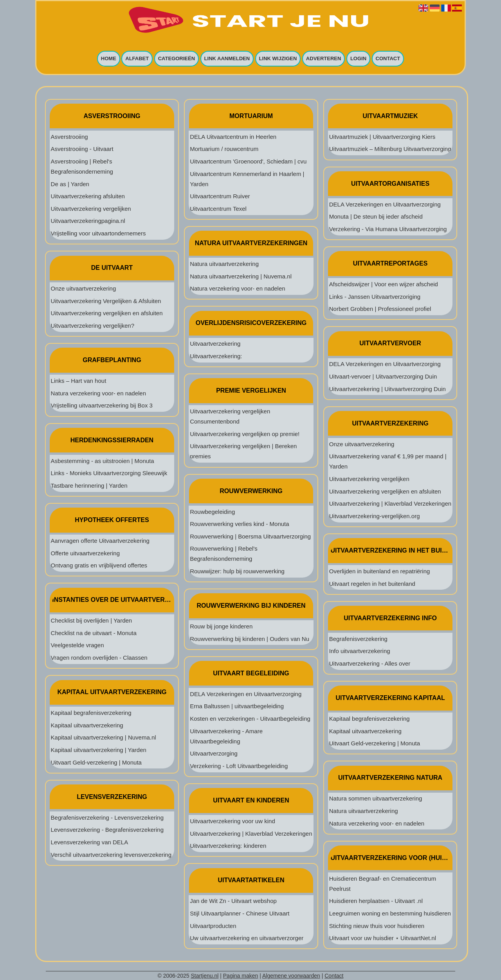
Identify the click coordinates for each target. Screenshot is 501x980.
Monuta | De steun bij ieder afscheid (376, 216)
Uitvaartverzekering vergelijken (91, 209)
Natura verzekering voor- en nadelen (98, 393)
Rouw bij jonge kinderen (221, 626)
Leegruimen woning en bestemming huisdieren (390, 913)
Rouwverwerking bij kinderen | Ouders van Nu (250, 639)
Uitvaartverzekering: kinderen (228, 846)
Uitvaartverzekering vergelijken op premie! (245, 434)
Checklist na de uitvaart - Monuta (94, 633)
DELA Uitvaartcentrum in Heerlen (233, 137)
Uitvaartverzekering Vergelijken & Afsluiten (106, 301)
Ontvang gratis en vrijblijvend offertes (99, 565)
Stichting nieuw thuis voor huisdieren (377, 926)
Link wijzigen (278, 59)
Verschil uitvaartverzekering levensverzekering (111, 855)
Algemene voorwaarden (291, 976)
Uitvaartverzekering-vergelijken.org (375, 516)
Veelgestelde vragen (77, 645)
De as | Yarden (70, 184)
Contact (388, 59)
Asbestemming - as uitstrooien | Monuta (103, 461)
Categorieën (177, 59)
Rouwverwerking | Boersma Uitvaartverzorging (250, 536)
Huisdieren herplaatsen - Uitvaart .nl (376, 901)
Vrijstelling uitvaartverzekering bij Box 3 (102, 405)
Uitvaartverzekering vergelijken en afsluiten (107, 313)
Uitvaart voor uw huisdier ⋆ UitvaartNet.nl (383, 938)
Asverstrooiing (69, 137)
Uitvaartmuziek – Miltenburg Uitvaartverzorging (390, 149)
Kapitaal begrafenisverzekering (91, 713)
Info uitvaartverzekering (360, 651)
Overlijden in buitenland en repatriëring (380, 571)
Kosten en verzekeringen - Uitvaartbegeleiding (250, 719)
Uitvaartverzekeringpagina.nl (88, 221)
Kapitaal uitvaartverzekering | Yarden (99, 750)
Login (358, 59)
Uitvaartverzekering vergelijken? (93, 326)
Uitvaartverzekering (215, 344)
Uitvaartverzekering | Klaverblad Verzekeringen (251, 834)
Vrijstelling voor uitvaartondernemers (98, 233)
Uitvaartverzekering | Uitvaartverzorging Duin (387, 389)
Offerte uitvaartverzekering (85, 553)
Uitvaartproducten (213, 926)
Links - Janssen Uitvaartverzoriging (375, 297)
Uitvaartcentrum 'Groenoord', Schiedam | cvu (248, 161)
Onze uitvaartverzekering (84, 288)
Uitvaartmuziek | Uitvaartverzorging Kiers (382, 137)
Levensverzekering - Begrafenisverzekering (107, 830)
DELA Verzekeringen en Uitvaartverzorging (246, 694)
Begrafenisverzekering (358, 639)
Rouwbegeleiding (212, 512)
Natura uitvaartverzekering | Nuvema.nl (241, 276)
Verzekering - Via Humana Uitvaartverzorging (388, 229)
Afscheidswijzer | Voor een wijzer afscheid (384, 284)
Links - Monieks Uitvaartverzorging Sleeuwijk (109, 473)
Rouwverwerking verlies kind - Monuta (239, 524)
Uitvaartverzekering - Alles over (370, 663)
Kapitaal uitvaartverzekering (87, 725)
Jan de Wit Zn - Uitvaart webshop (233, 901)
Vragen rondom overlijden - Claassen (99, 658)
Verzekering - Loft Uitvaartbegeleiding (239, 766)
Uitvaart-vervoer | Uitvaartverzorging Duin (383, 376)
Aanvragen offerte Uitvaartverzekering (100, 541)
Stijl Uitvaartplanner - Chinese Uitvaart (240, 913)
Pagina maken (241, 976)
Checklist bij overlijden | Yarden (92, 620)
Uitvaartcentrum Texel (218, 209)
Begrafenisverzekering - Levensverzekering (107, 818)
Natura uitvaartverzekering (224, 264)
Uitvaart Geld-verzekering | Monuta (96, 762)
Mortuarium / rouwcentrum (224, 149)
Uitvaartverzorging (214, 753)
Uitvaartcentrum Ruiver (220, 196)
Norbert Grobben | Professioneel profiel (380, 309)
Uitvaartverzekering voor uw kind (232, 821)
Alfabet (137, 59)
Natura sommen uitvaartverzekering (376, 798)
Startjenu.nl (205, 976)
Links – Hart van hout (79, 381)
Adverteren (324, 59)
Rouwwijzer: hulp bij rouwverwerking (237, 571)
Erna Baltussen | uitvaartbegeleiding (237, 706)
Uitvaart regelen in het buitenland (372, 584)
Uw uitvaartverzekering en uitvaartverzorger (247, 938)
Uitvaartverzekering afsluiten (88, 196)
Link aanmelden (227, 59)
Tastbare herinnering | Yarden (89, 486)
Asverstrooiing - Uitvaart (82, 149)
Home (109, 59)
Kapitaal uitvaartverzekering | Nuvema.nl (104, 737)
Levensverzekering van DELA (90, 842)
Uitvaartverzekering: (216, 356)
